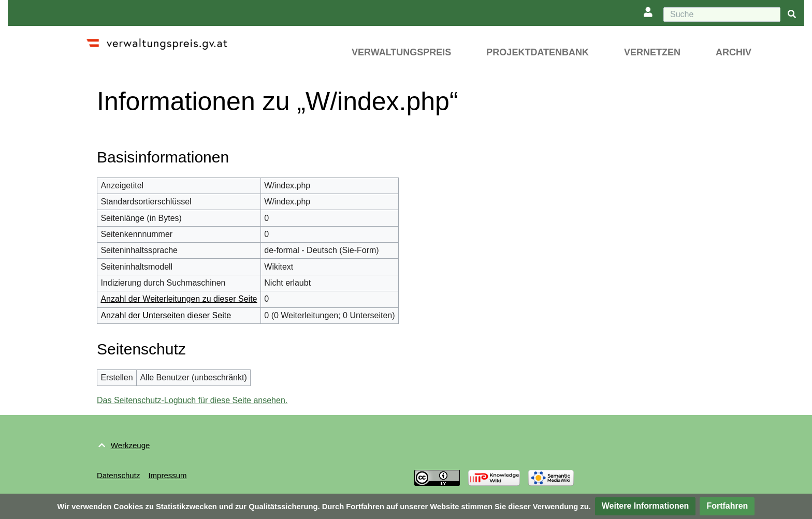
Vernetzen (652, 52)
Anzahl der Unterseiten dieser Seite (166, 315)
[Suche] (722, 14)
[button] (646, 506)
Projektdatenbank (538, 52)
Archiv (734, 52)
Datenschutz (118, 475)
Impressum (167, 475)
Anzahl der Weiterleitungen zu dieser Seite (179, 299)
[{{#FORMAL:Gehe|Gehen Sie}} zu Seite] (792, 15)
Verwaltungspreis (401, 52)
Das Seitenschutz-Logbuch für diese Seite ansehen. (192, 400)
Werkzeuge (130, 445)
